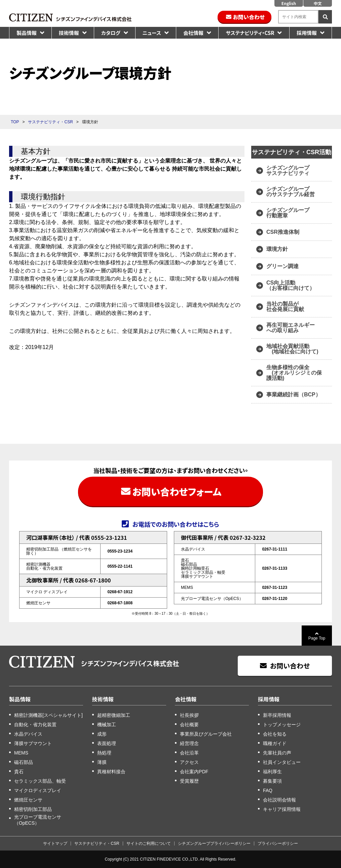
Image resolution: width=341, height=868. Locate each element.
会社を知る (275, 734)
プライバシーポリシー (278, 843)
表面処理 (107, 743)
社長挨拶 (189, 715)
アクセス (189, 762)
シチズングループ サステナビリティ (289, 170)
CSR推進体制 (283, 232)
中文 (317, 3)
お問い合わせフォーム (177, 491)
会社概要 (189, 725)
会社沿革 (189, 753)
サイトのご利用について (149, 843)
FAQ (268, 790)
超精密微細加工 (114, 715)
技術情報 (69, 33)
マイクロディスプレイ (38, 790)
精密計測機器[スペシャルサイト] (48, 715)
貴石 (19, 772)
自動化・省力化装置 (35, 725)
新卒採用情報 (277, 715)
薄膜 (102, 762)
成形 (102, 734)
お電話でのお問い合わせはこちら (176, 524)
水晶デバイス (28, 734)
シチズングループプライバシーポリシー (214, 843)
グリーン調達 (282, 266)
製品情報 (27, 33)
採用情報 (307, 33)
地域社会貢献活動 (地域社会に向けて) (292, 349)
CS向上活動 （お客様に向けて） (291, 285)
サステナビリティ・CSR (250, 33)
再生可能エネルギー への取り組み (291, 328)
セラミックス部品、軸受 (40, 781)
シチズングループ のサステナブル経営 (291, 192)
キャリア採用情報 (282, 809)
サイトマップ (55, 843)
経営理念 (189, 743)
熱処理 (104, 753)
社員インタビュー (282, 762)
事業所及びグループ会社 (206, 734)
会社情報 (193, 33)
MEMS (21, 753)
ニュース (152, 33)
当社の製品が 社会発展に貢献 (285, 307)
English (289, 3)
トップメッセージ (282, 725)
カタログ (111, 33)
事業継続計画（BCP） (294, 395)
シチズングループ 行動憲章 (288, 213)
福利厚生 (272, 772)
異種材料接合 (111, 772)
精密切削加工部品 (33, 809)
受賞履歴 (189, 781)
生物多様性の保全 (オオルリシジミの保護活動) (294, 373)
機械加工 (107, 725)
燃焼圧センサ (28, 800)
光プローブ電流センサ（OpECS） (38, 820)
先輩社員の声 (277, 753)
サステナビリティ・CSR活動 (292, 152)
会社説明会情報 (279, 800)
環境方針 (277, 249)
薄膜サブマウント (33, 743)
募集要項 (272, 781)
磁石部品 (24, 762)
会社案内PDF (194, 772)
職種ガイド (275, 743)
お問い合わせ (249, 17)
